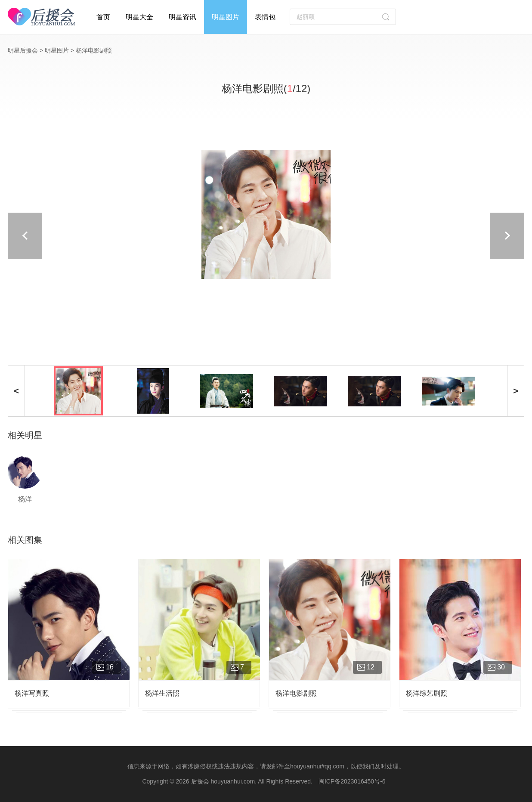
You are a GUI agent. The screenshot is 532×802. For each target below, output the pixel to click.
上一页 (124, 236)
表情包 (265, 17)
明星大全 (139, 17)
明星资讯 (182, 17)
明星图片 (226, 17)
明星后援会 (23, 50)
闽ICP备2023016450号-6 (352, 781)
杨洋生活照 (162, 693)
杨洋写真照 (32, 693)
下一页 (408, 236)
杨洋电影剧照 (296, 693)
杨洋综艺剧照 (427, 693)
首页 (103, 17)
